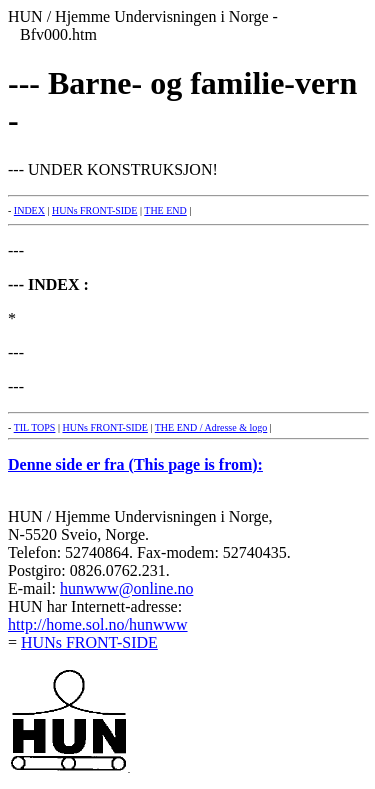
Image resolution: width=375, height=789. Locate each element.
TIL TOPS (35, 427)
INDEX (29, 210)
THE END (165, 210)
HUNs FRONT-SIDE (94, 210)
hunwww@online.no (126, 588)
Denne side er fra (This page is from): (135, 464)
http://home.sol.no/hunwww (98, 624)
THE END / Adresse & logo (211, 427)
